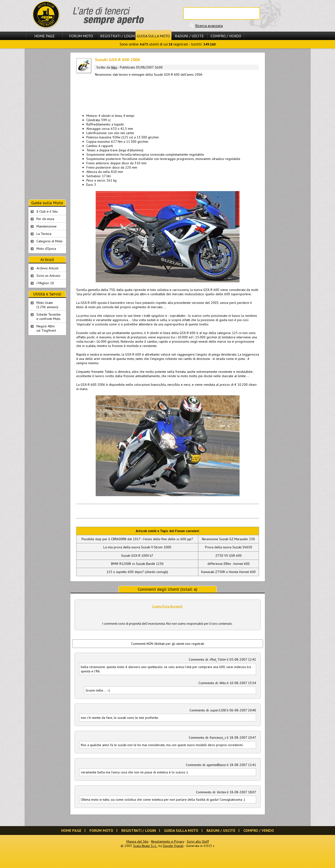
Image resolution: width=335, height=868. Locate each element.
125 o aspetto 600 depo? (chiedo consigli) (137, 572)
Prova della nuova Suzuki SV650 (229, 547)
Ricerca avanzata (209, 26)
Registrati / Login (118, 36)
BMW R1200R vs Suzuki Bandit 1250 (137, 564)
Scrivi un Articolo (48, 276)
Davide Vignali (173, 846)
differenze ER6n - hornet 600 (229, 564)
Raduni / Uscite (189, 36)
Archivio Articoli (47, 268)
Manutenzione (47, 226)
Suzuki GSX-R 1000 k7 (137, 556)
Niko (114, 67)
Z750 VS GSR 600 (229, 556)
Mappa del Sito (137, 841)
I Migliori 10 (45, 283)
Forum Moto (81, 36)
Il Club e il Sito (47, 211)
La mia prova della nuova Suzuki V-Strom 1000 (137, 547)
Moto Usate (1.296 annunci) (47, 305)
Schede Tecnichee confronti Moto (49, 317)
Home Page (44, 36)
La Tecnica (44, 234)
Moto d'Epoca (46, 249)
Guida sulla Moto (153, 36)
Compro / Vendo (226, 36)
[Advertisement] (168, 94)
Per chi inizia (45, 219)
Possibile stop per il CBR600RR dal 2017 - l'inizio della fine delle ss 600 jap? (137, 539)
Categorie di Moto (50, 241)
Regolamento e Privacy (168, 841)
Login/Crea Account (167, 606)
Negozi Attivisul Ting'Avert (46, 328)
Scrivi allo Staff (198, 841)
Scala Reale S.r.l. (145, 846)
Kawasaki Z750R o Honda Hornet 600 (228, 572)
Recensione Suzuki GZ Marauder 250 (228, 539)
